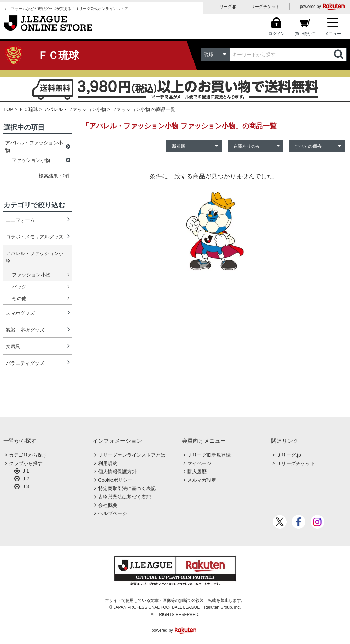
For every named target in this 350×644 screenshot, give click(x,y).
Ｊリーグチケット (263, 7)
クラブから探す (26, 463)
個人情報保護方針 (117, 472)
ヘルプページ (113, 513)
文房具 (13, 346)
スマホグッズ (20, 313)
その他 (19, 298)
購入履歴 (197, 472)
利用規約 (108, 463)
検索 (339, 55)
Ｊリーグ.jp (226, 7)
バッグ (19, 287)
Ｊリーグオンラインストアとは (132, 455)
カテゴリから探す (28, 455)
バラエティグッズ (25, 363)
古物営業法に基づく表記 (125, 497)
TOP (8, 109)
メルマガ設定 (202, 480)
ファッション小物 (31, 275)
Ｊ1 (25, 471)
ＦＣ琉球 (28, 109)
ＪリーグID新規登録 (209, 455)
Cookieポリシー (115, 480)
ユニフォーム (20, 220)
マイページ (199, 463)
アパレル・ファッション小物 (75, 109)
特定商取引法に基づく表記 (127, 488)
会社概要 (108, 505)
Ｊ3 (25, 486)
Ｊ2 (25, 479)
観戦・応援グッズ (25, 330)
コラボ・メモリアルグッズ (35, 237)
